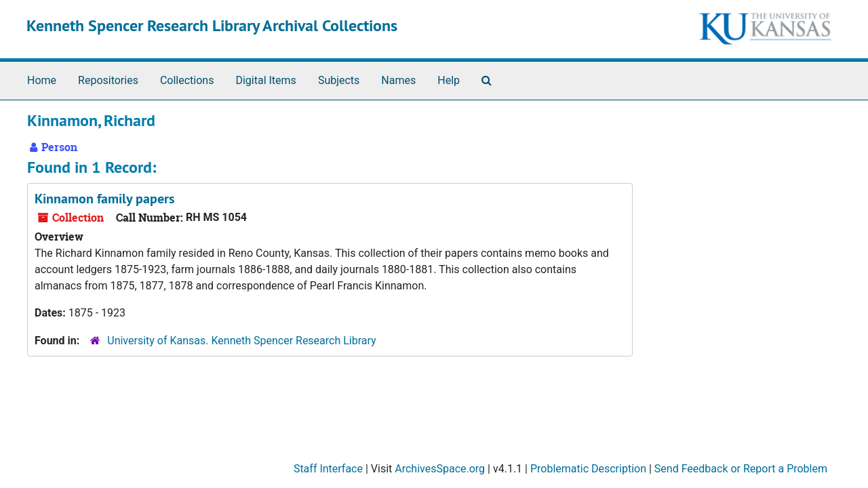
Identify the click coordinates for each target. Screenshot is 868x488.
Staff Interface (328, 469)
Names (398, 80)
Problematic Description (588, 469)
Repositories (108, 80)
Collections (187, 80)
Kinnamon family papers (104, 199)
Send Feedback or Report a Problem (741, 469)
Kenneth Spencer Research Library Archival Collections (212, 25)
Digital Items (265, 80)
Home (42, 80)
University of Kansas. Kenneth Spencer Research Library (241, 341)
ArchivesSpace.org (440, 469)
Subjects (339, 80)
